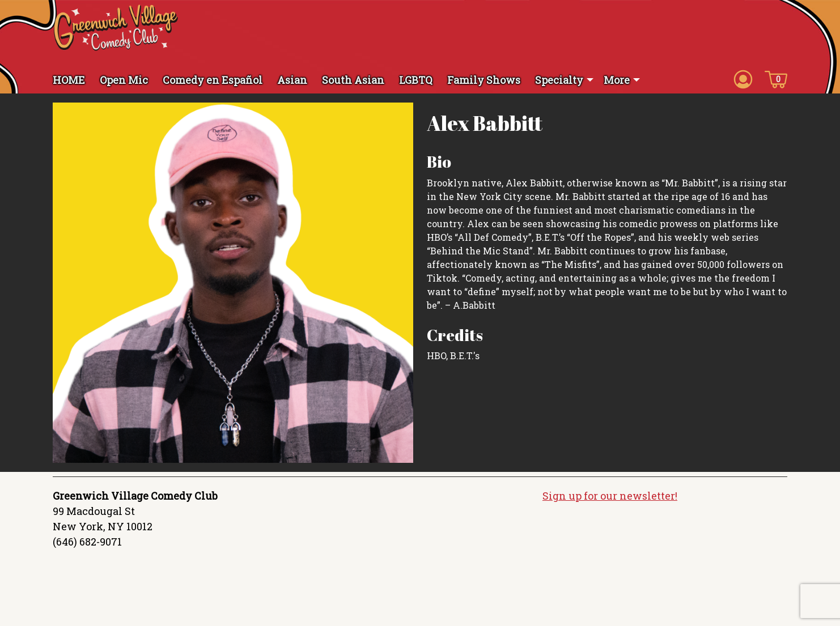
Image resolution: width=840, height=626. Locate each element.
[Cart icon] (776, 79)
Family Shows (484, 80)
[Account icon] (743, 79)
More (617, 80)
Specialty (559, 80)
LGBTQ (416, 80)
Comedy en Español (213, 80)
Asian (292, 80)
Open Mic (124, 80)
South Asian (353, 80)
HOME (69, 80)
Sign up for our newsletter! (610, 496)
